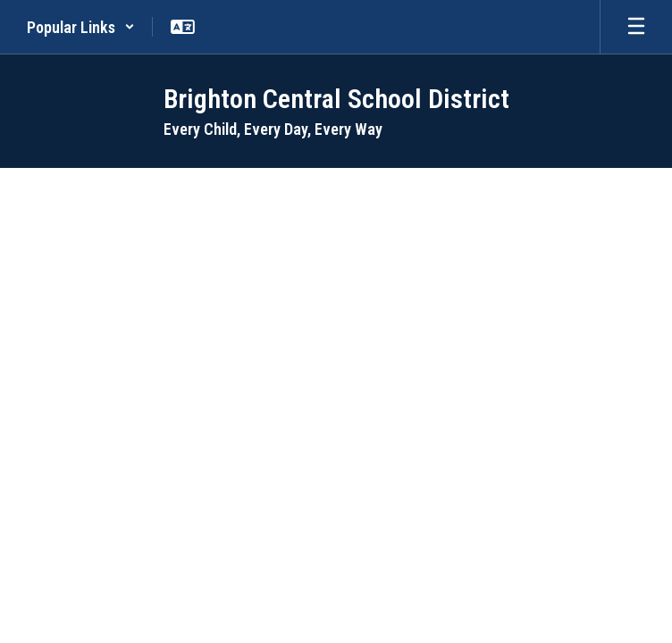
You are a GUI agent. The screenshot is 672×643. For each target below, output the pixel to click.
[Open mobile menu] (636, 27)
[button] (81, 27)
